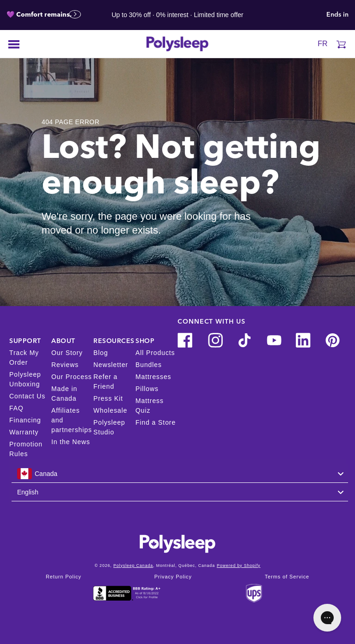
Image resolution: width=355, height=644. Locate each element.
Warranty (24, 432)
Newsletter (111, 365)
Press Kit (108, 398)
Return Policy (64, 577)
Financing (25, 420)
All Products (155, 353)
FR (322, 44)
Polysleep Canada (133, 566)
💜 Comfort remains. (44, 15)
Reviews (65, 365)
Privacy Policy (173, 577)
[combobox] (180, 474)
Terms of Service (287, 577)
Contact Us (27, 396)
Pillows (147, 389)
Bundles (149, 365)
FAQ (16, 408)
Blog (101, 353)
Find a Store (156, 422)
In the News (71, 442)
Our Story (67, 353)
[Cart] (341, 44)
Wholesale (110, 410)
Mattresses (153, 377)
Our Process (72, 377)
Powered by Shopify (239, 566)
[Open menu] (14, 44)
